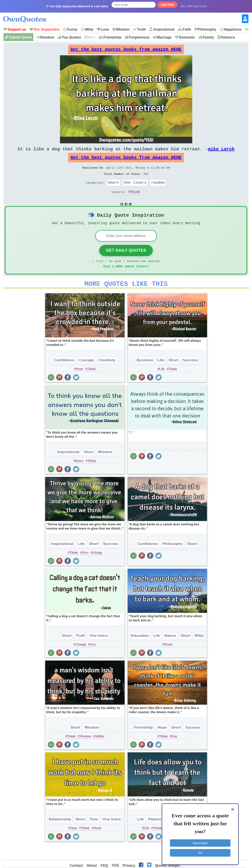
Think (135, 201)
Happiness (233, 29)
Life (161, 374)
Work (97, 842)
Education (140, 649)
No (200, 851)
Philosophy (207, 29)
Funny (72, 29)
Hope (162, 741)
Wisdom (123, 29)
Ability (99, 750)
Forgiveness (139, 37)
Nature (170, 649)
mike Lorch (221, 152)
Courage (87, 374)
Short (113, 190)
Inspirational (164, 29)
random (158, 190)
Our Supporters (47, 29)
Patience (228, 37)
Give (85, 566)
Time (94, 833)
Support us (17, 29)
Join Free (167, 5)
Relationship (60, 833)
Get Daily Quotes (126, 261)
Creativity (107, 374)
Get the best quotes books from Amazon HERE (126, 51)
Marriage (164, 37)
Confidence (64, 374)
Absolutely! (200, 842)
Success (190, 374)
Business (145, 374)
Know (79, 474)
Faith (187, 29)
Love (105, 29)
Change (81, 658)
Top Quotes (71, 37)
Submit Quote (20, 37)
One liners (135, 190)
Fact (93, 658)
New (92, 37)
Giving (97, 566)
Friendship (112, 37)
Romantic (187, 37)
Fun (174, 750)
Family (208, 37)
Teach (168, 658)
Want (79, 382)
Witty (89, 29)
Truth (141, 29)
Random (47, 37)
